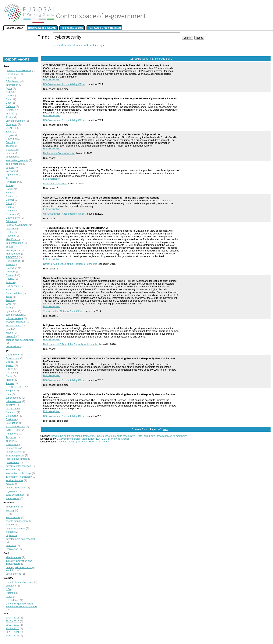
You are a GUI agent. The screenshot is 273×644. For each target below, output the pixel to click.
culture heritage (14, 318)
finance (10, 525)
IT (7, 514)
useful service (13, 574)
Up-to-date (12, 149)
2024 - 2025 (12, 636)
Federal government (17, 225)
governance (12, 507)
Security (10, 142)
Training (10, 300)
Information (12, 85)
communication (14, 315)
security (10, 510)
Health (9, 232)
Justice (10, 117)
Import (9, 246)
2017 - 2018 (12, 625)
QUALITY (11, 128)
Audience (11, 412)
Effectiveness (13, 81)
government (12, 462)
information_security (17, 160)
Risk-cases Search (72, 28)
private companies (16, 488)
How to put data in (99, 442)
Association (12, 409)
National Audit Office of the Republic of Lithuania (71, 264)
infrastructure (13, 517)
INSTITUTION (14, 430)
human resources (15, 528)
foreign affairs (13, 325)
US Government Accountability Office (64, 84)
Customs (11, 211)
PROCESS (12, 257)
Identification (13, 239)
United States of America (20, 582)
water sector (13, 498)
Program (11, 272)
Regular (10, 135)
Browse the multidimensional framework (73, 436)
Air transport (13, 182)
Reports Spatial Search (42, 28)
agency (10, 441)
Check (9, 196)
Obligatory (11, 124)
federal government (17, 459)
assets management (17, 521)
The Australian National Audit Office (63, 311)
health (9, 329)
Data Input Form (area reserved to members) (162, 436)
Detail (9, 78)
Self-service (12, 286)
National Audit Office (55, 184)
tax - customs (13, 346)
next (166, 429)
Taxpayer (11, 437)
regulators (11, 491)
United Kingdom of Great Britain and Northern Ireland (21, 605)
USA (8, 589)
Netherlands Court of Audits (59, 153)
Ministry (10, 380)
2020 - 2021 (12, 632)
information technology (18, 473)
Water (9, 304)
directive (10, 405)
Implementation (14, 243)
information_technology (19, 477)
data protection (14, 452)
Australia (11, 593)
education (11, 157)
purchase (11, 545)
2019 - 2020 (12, 628)
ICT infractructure (15, 426)
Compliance (12, 74)
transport (11, 171)
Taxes (9, 297)
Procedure (12, 268)
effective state (13, 557)
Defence (10, 106)
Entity (9, 376)
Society (10, 362)
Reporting (11, 139)
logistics (10, 532)
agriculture (12, 311)
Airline (9, 185)
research (11, 336)
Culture (10, 207)
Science (10, 282)
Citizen (10, 369)
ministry (10, 484)
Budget (10, 193)
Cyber (9, 99)
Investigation (13, 250)
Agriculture (12, 175)
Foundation (12, 423)
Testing (10, 146)
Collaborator (13, 416)
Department (12, 355)
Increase (11, 114)
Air (7, 178)
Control (10, 200)
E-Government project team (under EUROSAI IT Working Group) (93, 439)
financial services (15, 322)
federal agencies (15, 455)
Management (13, 254)
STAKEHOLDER (15, 387)
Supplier (10, 391)
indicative (11, 470)
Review (10, 279)
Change (10, 96)
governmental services (18, 466)
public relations (14, 164)
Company (11, 373)
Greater (10, 110)
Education (11, 221)
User (8, 394)
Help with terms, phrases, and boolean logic (79, 45)
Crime (9, 203)
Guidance (11, 229)
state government (15, 495)
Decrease (11, 214)
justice (9, 333)
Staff (8, 290)
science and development (20, 340)
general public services (19, 70)
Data (8, 103)
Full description (52, 80)
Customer (11, 419)
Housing (10, 236)
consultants (12, 444)
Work (9, 308)
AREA (9, 92)
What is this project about (73, 442)
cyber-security (14, 401)
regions (10, 167)
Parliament (12, 434)
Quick (9, 88)
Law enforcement (15, 121)
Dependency (13, 218)
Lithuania (11, 586)
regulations (12, 549)
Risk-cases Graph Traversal (104, 28)
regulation (11, 535)
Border (9, 189)
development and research (21, 539)
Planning (11, 264)
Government (13, 358)
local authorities (14, 480)
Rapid (9, 132)
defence (10, 153)
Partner (10, 383)
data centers (13, 448)
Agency (10, 365)
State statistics (14, 293)
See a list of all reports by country (116, 436)
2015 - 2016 (12, 621)
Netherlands (12, 600)
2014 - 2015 (12, 618)
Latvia (9, 596)
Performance (13, 261)
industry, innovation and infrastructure (19, 562)
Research (11, 275)
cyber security (13, 398)
